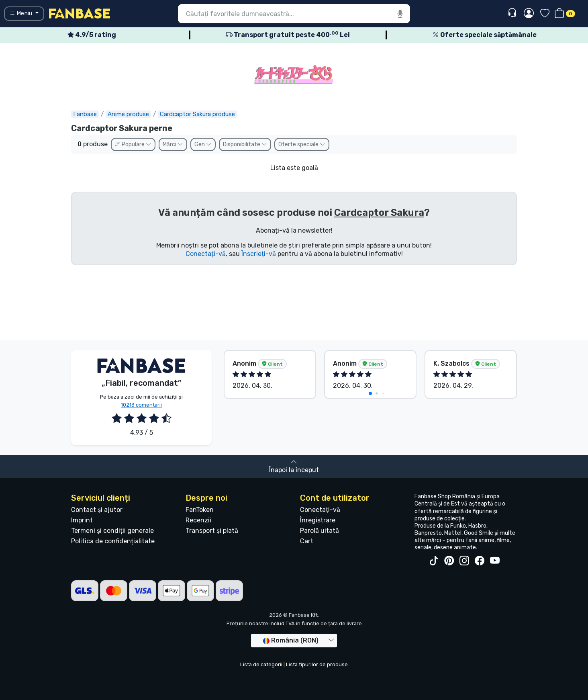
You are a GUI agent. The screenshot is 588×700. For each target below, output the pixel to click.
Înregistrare (318, 520)
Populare (133, 144)
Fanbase (85, 114)
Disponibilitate (245, 144)
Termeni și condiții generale (112, 531)
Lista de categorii (261, 664)
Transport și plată (212, 531)
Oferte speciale (302, 144)
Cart (307, 541)
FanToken (200, 510)
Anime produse (128, 114)
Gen (203, 144)
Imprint (82, 520)
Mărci (173, 144)
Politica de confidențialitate (113, 541)
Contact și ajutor (97, 510)
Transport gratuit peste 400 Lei (288, 35)
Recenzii (198, 520)
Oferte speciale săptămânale (485, 35)
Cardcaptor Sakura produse (197, 114)
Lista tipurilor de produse (317, 664)
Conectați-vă (206, 254)
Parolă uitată (320, 531)
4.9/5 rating (92, 35)
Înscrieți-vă (259, 254)
